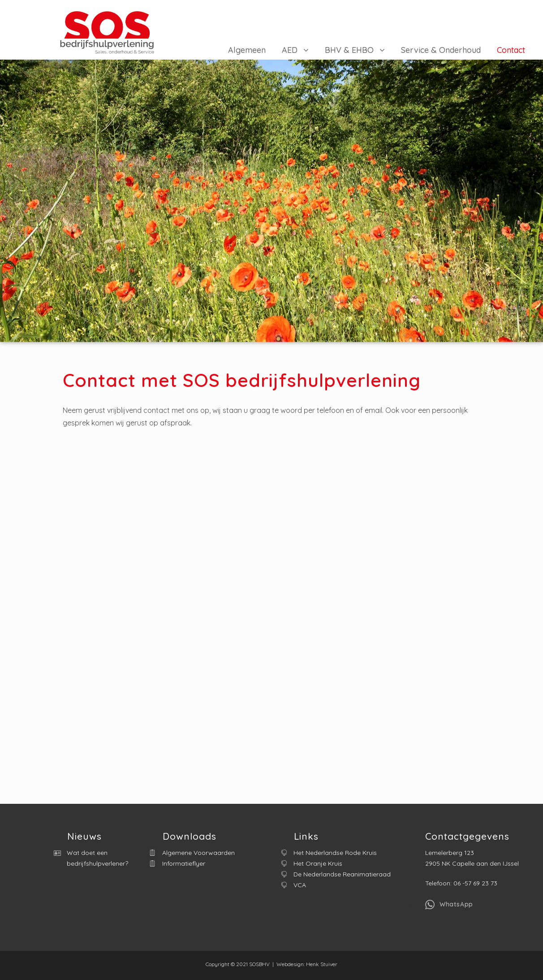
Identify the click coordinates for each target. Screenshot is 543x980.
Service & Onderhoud (441, 50)
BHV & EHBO (349, 50)
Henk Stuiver (322, 964)
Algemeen (247, 50)
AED (290, 50)
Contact (511, 50)
